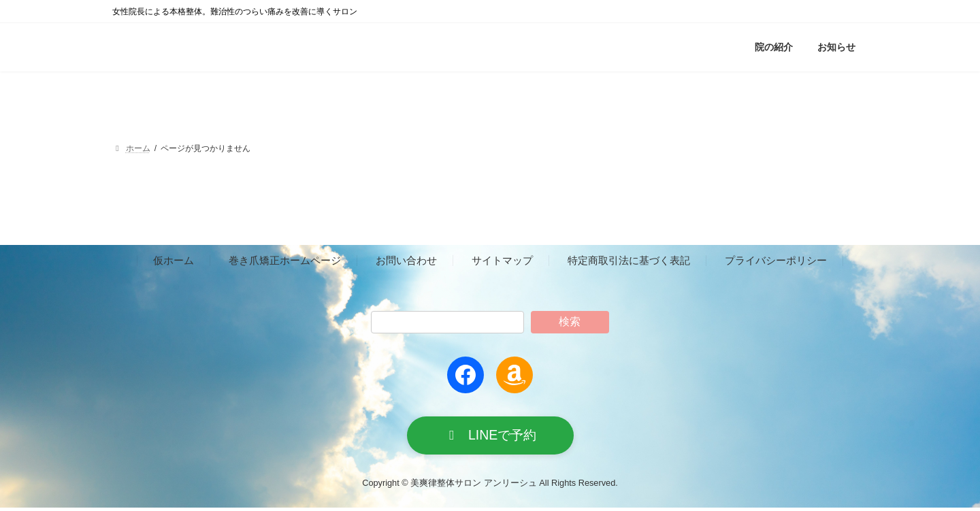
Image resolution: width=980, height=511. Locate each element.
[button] (490, 437)
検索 (570, 322)
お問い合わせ (406, 261)
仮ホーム (174, 261)
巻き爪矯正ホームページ (285, 261)
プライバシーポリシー (776, 261)
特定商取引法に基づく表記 (629, 261)
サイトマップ (502, 261)
